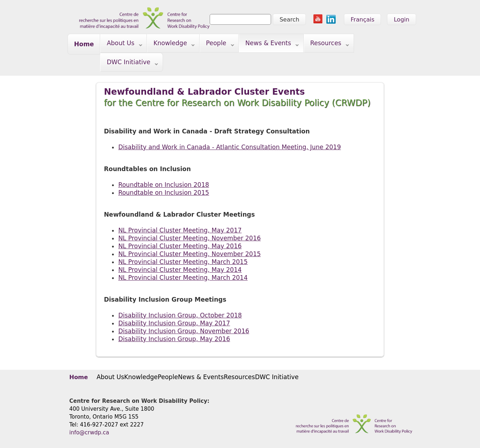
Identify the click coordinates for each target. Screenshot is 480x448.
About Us (121, 45)
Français (363, 20)
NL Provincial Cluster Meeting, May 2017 (180, 230)
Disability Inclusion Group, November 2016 (184, 331)
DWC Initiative (129, 64)
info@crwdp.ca (89, 433)
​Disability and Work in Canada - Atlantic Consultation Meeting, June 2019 (229, 147)
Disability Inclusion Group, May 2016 (174, 339)
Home (84, 44)
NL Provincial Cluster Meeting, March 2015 (183, 262)
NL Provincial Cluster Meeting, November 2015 (189, 254)
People (217, 45)
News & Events (269, 45)
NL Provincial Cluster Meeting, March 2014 (183, 278)
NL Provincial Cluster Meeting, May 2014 (180, 270)
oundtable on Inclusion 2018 (166, 185)
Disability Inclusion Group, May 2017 (174, 323)
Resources (327, 45)
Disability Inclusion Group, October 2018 (180, 315)
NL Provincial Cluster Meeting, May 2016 (180, 246)
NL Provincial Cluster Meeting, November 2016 (189, 238)
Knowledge (171, 45)
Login (402, 20)
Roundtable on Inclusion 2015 (164, 193)
